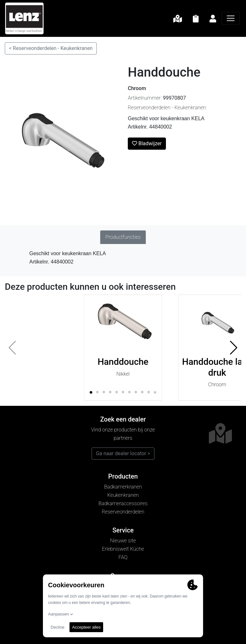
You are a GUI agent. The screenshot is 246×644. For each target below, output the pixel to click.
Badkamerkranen (123, 487)
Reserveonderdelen (123, 512)
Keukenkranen (123, 495)
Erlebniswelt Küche (123, 549)
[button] (234, 348)
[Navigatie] (231, 18)
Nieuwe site (123, 541)
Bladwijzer (147, 143)
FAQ (123, 557)
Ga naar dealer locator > (123, 453)
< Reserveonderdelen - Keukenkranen (51, 48)
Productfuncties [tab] (123, 237)
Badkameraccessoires (123, 503)
